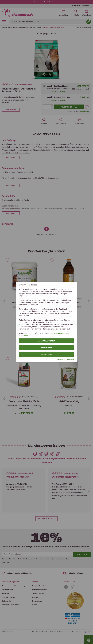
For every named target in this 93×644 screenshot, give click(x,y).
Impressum (23, 335)
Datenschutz (61, 359)
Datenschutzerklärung (60, 333)
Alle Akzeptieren (46, 341)
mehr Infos (46, 354)
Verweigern (46, 347)
